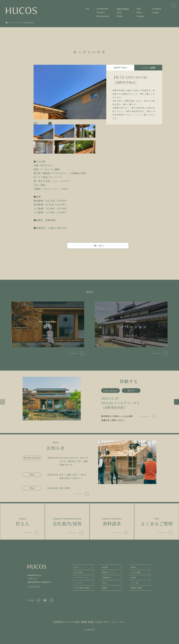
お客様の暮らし (107, 578)
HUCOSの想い (78, 572)
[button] (50, 124)
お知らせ (105, 583)
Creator (156, 12)
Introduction (103, 9)
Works (120, 16)
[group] (89, 400)
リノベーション (78, 583)
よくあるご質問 (135, 572)
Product (101, 12)
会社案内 (133, 578)
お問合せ (133, 567)
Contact (140, 16)
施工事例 (105, 567)
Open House (123, 9)
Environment (103, 16)
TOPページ (77, 567)
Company (157, 9)
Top (87, 9)
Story (119, 12)
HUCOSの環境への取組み (82, 588)
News (139, 12)
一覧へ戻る (98, 246)
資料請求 (105, 588)
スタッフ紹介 (135, 583)
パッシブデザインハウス (81, 578)
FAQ (139, 9)
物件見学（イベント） (109, 572)
